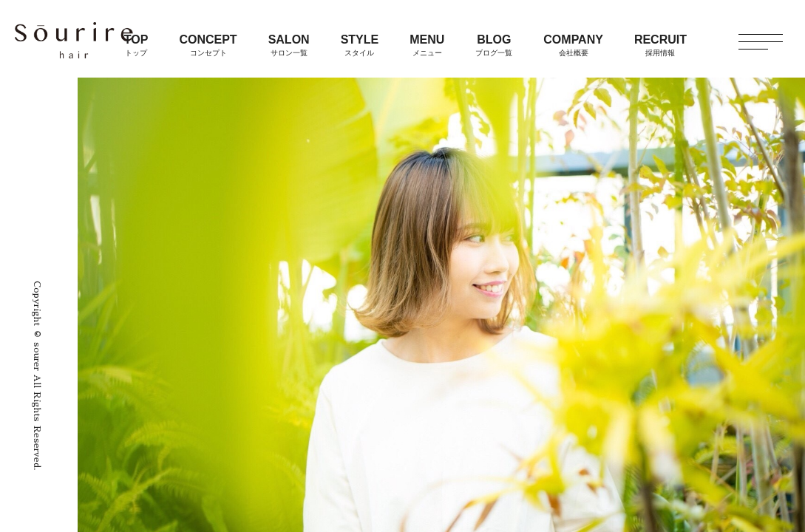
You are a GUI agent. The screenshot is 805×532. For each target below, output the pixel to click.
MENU (427, 45)
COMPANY (573, 45)
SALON (289, 45)
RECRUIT (660, 45)
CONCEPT (208, 45)
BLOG (494, 45)
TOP (136, 45)
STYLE (360, 45)
